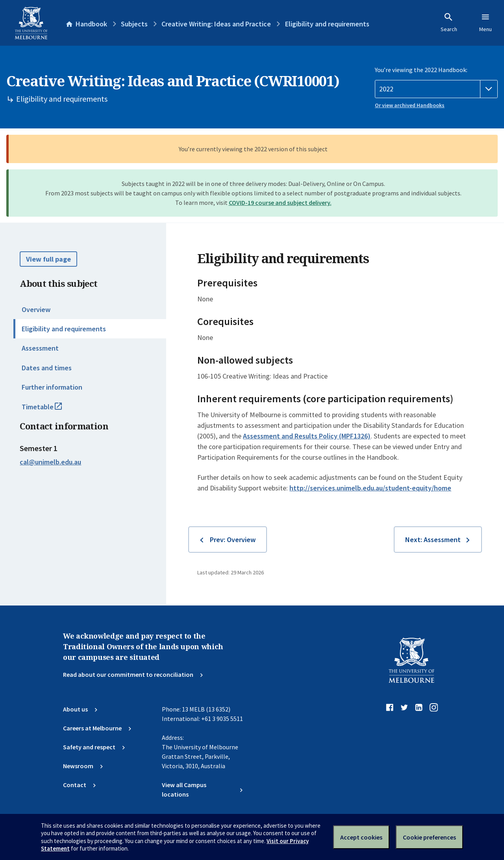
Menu (485, 22)
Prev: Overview (233, 540)
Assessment (40, 348)
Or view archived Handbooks (410, 105)
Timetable (50, 410)
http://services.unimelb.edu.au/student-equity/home (370, 488)
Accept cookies (361, 837)
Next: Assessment (433, 540)
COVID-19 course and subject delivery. (280, 202)
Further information (52, 387)
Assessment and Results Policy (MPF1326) (307, 436)
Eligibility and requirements (64, 329)
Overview (36, 309)
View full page (48, 259)
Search (449, 22)
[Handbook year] (436, 89)
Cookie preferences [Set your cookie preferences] (429, 837)
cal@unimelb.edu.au (50, 462)
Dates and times (47, 368)
